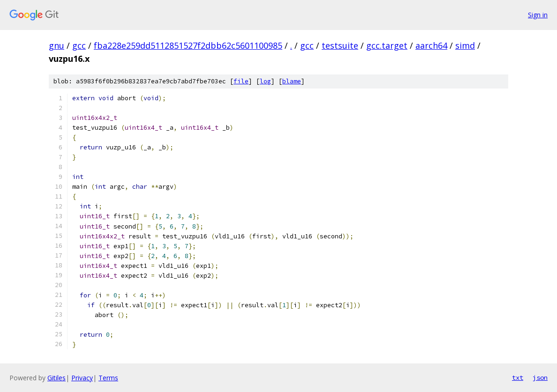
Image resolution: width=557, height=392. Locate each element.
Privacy (82, 378)
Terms (108, 378)
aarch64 (431, 45)
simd (465, 45)
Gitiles (56, 378)
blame (292, 81)
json (540, 377)
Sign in (538, 15)
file (241, 81)
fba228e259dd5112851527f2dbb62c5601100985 (188, 45)
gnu (56, 45)
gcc (79, 45)
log (265, 81)
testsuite (340, 45)
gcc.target (387, 45)
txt (518, 377)
